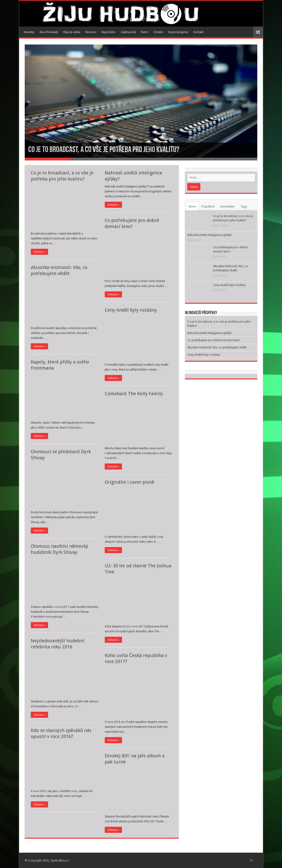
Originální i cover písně (129, 482)
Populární (208, 206)
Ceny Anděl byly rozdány (131, 310)
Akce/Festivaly (49, 32)
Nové (192, 206)
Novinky (29, 32)
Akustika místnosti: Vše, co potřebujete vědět (217, 347)
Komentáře (227, 206)
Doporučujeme (178, 32)
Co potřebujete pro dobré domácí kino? (214, 340)
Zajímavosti (128, 32)
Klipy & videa (72, 32)
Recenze (91, 32)
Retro (145, 32)
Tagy (244, 206)
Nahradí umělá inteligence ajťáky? (210, 235)
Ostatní (158, 32)
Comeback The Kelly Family (134, 394)
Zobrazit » (39, 252)
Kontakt (198, 32)
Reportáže (108, 32)
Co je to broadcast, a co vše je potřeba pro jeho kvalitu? (104, 150)
